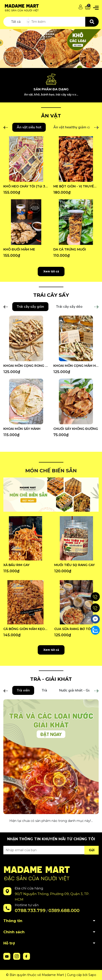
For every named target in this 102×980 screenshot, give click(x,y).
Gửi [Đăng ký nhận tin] (92, 850)
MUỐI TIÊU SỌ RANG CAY (74, 565)
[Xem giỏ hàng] (88, 7)
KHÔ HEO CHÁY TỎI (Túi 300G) (26, 186)
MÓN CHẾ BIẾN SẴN (51, 471)
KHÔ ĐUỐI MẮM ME (19, 249)
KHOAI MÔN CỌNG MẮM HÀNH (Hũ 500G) (76, 366)
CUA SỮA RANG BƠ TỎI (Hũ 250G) (76, 629)
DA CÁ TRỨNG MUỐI (70, 249)
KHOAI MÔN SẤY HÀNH (22, 429)
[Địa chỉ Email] (51, 850)
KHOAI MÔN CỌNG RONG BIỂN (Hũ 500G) (26, 366)
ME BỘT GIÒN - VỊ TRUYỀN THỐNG (76, 186)
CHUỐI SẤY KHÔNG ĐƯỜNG (76, 429)
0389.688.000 (64, 910)
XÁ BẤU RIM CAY (16, 565)
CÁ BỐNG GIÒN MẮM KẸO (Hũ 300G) (25, 629)
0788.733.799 (30, 910)
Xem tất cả (51, 271)
